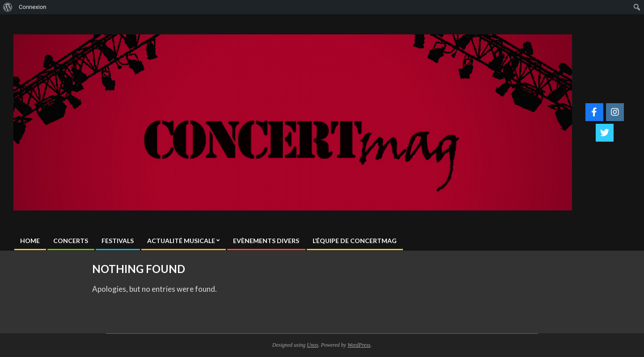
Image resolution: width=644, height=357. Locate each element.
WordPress (359, 345)
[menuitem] (8, 7)
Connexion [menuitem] (32, 7)
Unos (312, 345)
